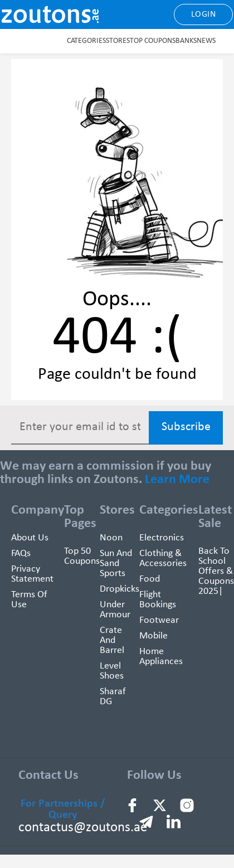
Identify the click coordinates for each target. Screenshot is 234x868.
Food (150, 579)
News (206, 41)
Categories (86, 41)
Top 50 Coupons (82, 556)
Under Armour (115, 610)
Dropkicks (120, 589)
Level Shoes (112, 671)
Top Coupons (153, 41)
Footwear (159, 620)
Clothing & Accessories (163, 559)
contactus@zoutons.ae (83, 828)
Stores (118, 41)
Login (204, 14)
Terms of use (29, 600)
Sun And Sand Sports (116, 564)
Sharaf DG (113, 697)
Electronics (162, 538)
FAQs (21, 554)
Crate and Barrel (112, 640)
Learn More (177, 480)
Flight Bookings (158, 600)
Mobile (153, 636)
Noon (111, 538)
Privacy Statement (32, 574)
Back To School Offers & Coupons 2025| (216, 571)
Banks (186, 41)
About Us (30, 538)
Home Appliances (161, 657)
